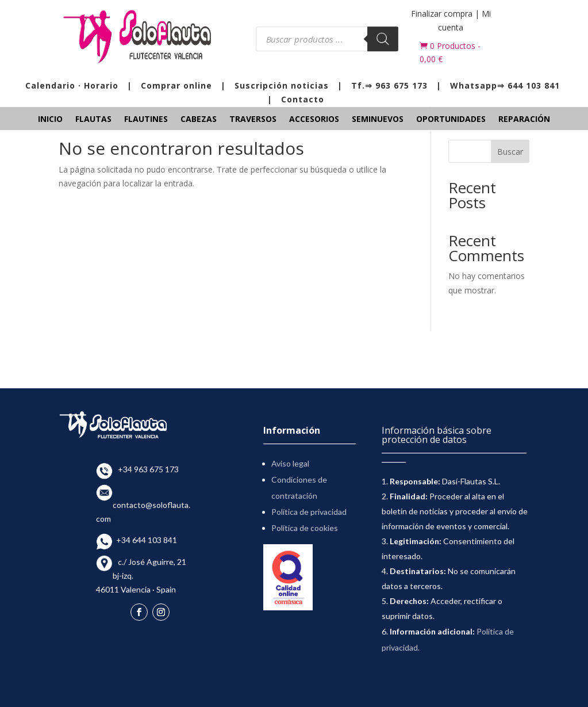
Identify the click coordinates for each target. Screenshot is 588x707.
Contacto (303, 99)
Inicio (50, 120)
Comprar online (176, 85)
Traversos (253, 120)
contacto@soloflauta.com (143, 505)
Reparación (524, 120)
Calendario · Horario (72, 85)
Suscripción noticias (282, 85)
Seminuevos (378, 120)
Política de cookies (305, 528)
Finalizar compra (442, 14)
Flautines (146, 120)
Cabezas (199, 120)
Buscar (510, 152)
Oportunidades (451, 120)
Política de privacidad (309, 512)
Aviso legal (290, 463)
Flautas (93, 120)
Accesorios (314, 120)
